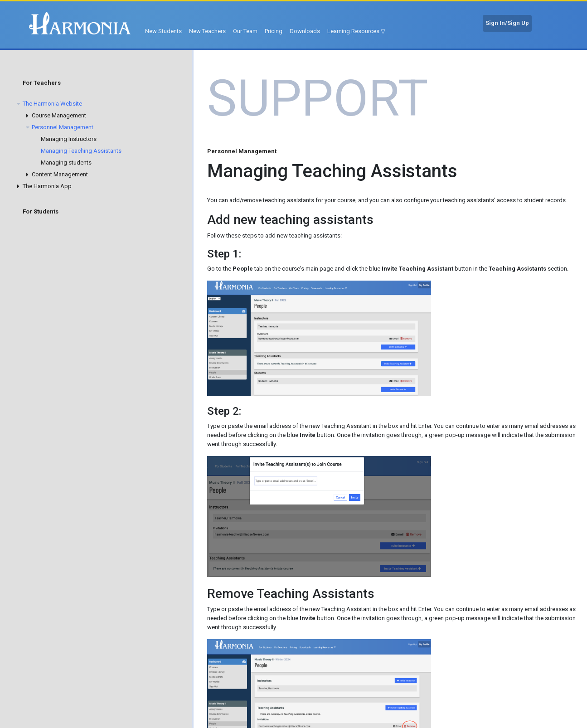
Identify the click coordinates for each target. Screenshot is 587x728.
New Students (163, 31)
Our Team (245, 31)
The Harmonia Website (52, 104)
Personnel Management (63, 127)
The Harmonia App (47, 186)
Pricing (274, 31)
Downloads (305, 31)
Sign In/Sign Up (507, 23)
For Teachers (42, 83)
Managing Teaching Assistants (81, 151)
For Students (41, 211)
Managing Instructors (69, 139)
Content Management (60, 174)
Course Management (59, 115)
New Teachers (207, 31)
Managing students (66, 163)
